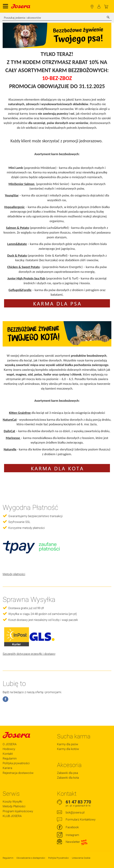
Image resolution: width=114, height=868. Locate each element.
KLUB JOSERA (12, 816)
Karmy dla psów (68, 744)
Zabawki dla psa (67, 773)
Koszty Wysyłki (12, 802)
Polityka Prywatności (59, 858)
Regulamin (10, 758)
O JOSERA (10, 744)
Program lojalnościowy (18, 811)
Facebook (72, 827)
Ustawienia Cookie (81, 858)
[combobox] (57, 18)
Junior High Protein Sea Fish (26, 278)
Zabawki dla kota (68, 778)
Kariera (7, 768)
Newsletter (77, 842)
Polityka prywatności (16, 763)
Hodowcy (9, 749)
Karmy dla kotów (68, 749)
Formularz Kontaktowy (81, 819)
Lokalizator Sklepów (92, 7)
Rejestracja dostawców (18, 773)
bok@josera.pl (75, 812)
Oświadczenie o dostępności (31, 858)
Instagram (72, 835)
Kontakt (8, 754)
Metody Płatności (14, 806)
